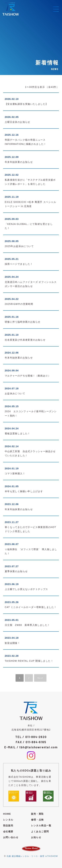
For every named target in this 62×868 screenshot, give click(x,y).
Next (40, 678)
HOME (7, 814)
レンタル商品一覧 (41, 825)
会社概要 (8, 831)
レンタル (8, 820)
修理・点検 (37, 820)
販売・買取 (37, 814)
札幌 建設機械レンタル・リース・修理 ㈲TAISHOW (32, 856)
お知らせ (36, 837)
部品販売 (8, 825)
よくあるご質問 (40, 831)
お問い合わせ (11, 837)
